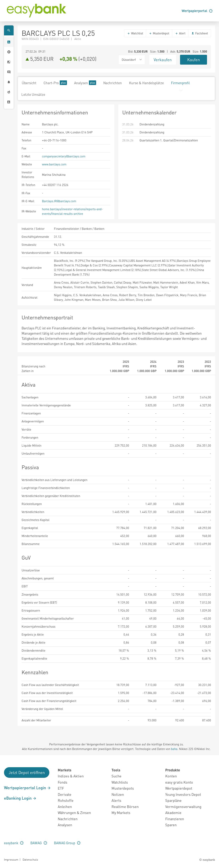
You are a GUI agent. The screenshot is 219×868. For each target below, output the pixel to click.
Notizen (118, 794)
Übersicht (29, 83)
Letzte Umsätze (33, 94)
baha (174, 749)
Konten (171, 776)
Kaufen (194, 60)
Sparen (171, 825)
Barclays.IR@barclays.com (59, 201)
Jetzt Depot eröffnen (27, 772)
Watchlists (120, 782)
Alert (180, 33)
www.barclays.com (54, 164)
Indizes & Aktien (71, 776)
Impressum (11, 859)
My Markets (121, 812)
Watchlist (135, 33)
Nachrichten (113, 83)
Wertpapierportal (197, 11)
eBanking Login (20, 798)
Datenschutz (30, 859)
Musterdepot (159, 33)
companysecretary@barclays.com (64, 156)
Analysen (85, 83)
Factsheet (200, 33)
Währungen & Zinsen (74, 812)
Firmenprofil (180, 83)
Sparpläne (173, 800)
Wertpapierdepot (179, 788)
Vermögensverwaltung (183, 806)
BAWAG (39, 843)
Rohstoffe (66, 800)
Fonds (63, 782)
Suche (116, 776)
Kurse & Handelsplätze (146, 83)
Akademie (173, 812)
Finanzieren (175, 819)
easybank (14, 843)
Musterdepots (123, 788)
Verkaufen (163, 60)
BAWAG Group (67, 843)
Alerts (116, 800)
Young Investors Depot (183, 794)
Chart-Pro (55, 83)
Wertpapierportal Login (27, 788)
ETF (61, 788)
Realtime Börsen (125, 806)
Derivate (65, 794)
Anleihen (65, 806)
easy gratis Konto (179, 782)
